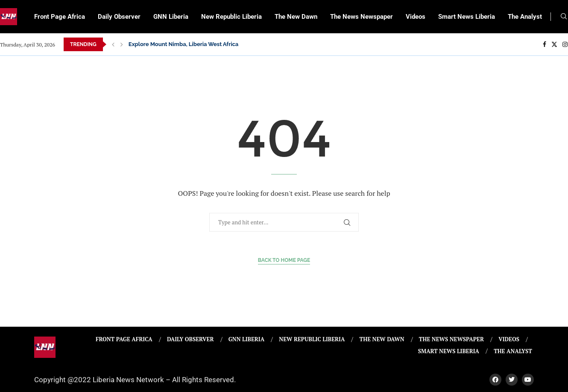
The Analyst (525, 17)
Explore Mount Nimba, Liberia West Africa (184, 44)
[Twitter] (554, 44)
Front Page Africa (60, 17)
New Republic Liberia (231, 17)
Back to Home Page (284, 260)
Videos (416, 17)
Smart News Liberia (467, 17)
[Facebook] (545, 44)
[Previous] (113, 44)
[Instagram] (565, 44)
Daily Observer (119, 17)
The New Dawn (296, 17)
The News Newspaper (362, 17)
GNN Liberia (171, 17)
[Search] (564, 17)
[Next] (122, 44)
